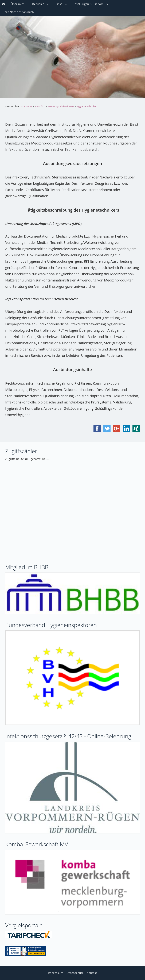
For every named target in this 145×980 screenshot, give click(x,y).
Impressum (56, 973)
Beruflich (40, 106)
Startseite (27, 106)
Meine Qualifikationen (61, 106)
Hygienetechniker (87, 106)
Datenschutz (75, 973)
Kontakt (92, 973)
